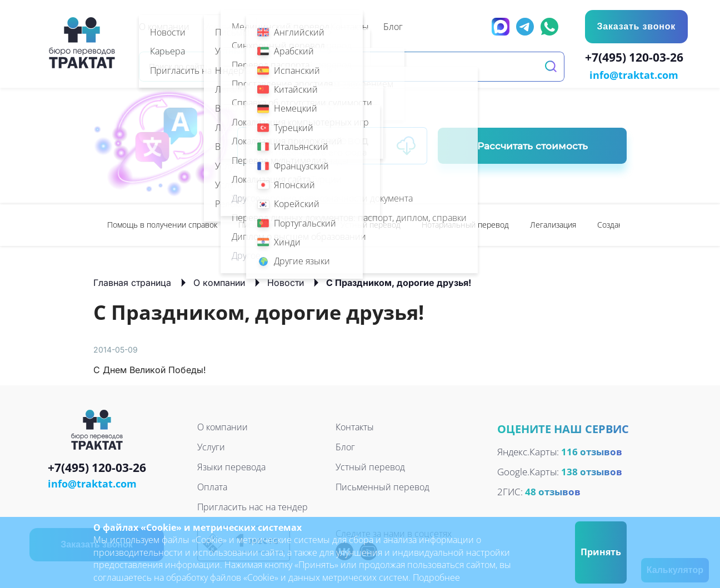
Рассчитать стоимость (532, 145)
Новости (286, 282)
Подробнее (436, 577)
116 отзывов (592, 451)
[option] (162, 224)
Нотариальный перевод (465, 223)
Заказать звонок (636, 26)
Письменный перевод (279, 223)
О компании (219, 282)
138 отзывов (592, 471)
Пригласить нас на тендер (252, 506)
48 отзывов (553, 491)
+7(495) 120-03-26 (636, 59)
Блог (345, 446)
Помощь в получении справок (162, 223)
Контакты (355, 426)
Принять (601, 552)
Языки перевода (231, 466)
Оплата (212, 486)
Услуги (211, 446)
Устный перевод (371, 223)
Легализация (553, 223)
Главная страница (132, 282)
